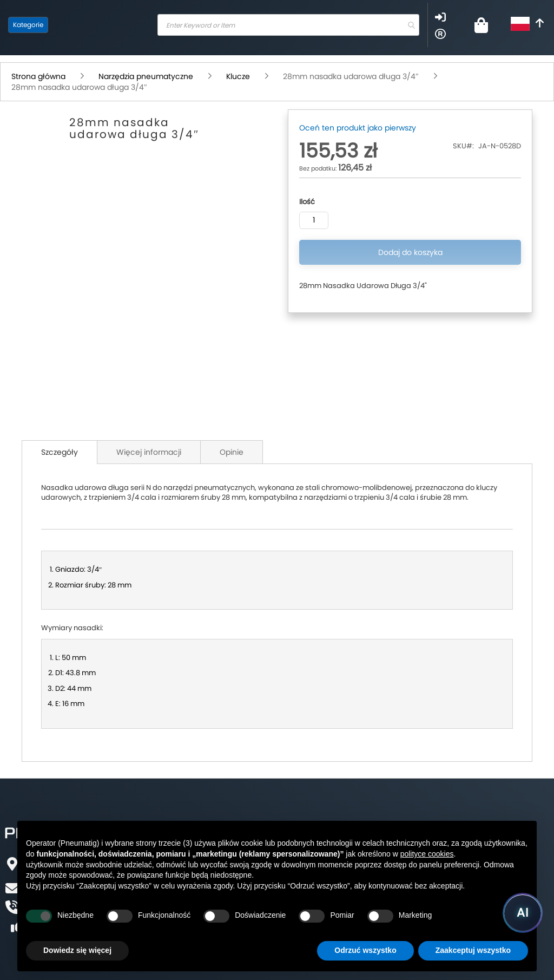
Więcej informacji (149, 452)
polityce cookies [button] (427, 854)
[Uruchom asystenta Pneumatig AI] (523, 913)
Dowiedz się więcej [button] (77, 950)
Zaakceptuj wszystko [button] (473, 950)
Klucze (239, 76)
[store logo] (100, 25)
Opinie (232, 452)
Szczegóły (60, 452)
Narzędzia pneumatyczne (147, 76)
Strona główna (39, 76)
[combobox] (288, 25)
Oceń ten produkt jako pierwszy (358, 128)
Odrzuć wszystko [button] (365, 950)
